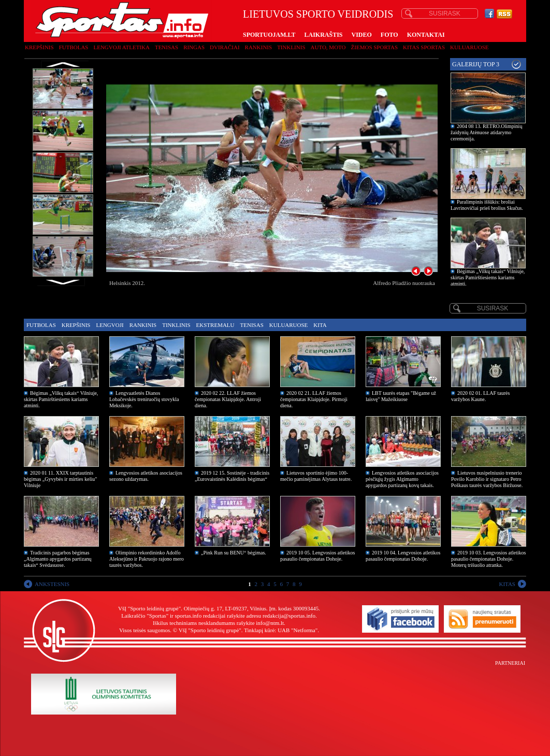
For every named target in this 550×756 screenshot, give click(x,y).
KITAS (507, 584)
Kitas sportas (424, 47)
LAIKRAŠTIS (323, 35)
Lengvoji (110, 325)
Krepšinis (39, 47)
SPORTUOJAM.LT (269, 35)
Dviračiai (225, 47)
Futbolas (74, 47)
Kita (320, 325)
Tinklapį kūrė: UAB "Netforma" (281, 630)
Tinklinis (291, 47)
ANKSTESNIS (52, 584)
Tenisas (167, 47)
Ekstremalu (215, 325)
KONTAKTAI (426, 35)
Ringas (194, 47)
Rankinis (259, 47)
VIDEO (362, 35)
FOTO (389, 35)
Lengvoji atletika (121, 47)
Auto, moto (328, 47)
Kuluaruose (469, 47)
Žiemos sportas (374, 47)
